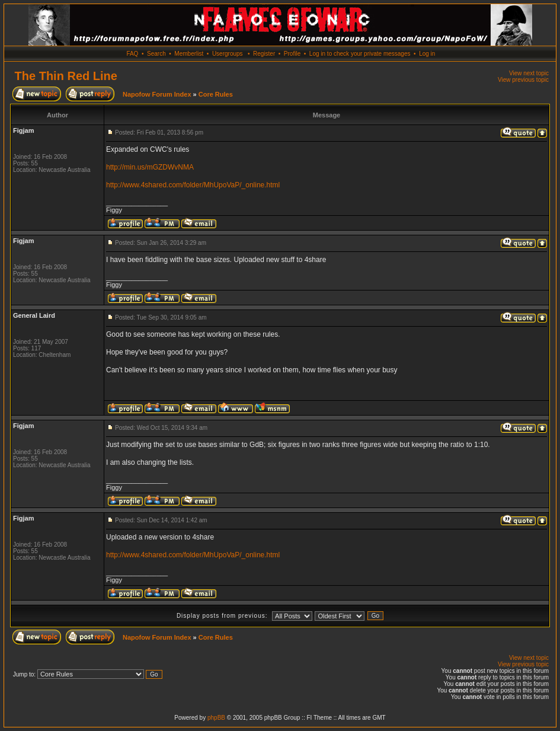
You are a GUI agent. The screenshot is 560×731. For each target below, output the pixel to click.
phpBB (216, 718)
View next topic (529, 73)
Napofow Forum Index (157, 94)
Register (264, 54)
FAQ (132, 54)
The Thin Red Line (66, 76)
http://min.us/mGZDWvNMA (150, 167)
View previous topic (523, 80)
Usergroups (228, 54)
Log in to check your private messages (360, 54)
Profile (292, 54)
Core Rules (216, 94)
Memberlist (189, 54)
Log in (427, 54)
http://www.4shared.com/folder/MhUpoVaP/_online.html (193, 185)
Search (156, 54)
